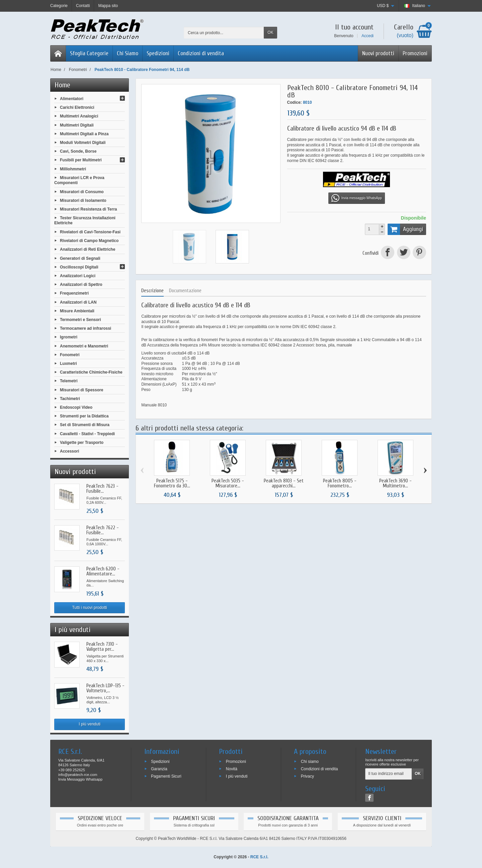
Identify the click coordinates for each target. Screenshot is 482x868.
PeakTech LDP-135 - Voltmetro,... (105, 688)
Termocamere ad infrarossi (86, 328)
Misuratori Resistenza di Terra (89, 209)
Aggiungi (405, 229)
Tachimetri (70, 398)
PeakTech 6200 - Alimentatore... (103, 571)
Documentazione (185, 291)
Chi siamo (310, 762)
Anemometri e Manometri (84, 346)
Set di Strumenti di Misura (85, 425)
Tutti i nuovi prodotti (89, 608)
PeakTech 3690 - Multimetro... (395, 483)
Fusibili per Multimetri (81, 160)
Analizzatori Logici (78, 276)
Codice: (295, 102)
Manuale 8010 (154, 405)
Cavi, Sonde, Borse (78, 151)
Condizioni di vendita (201, 53)
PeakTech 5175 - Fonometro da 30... (172, 483)
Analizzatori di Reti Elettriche (88, 249)
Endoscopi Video (76, 407)
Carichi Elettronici (77, 107)
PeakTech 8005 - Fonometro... (340, 483)
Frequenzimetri (74, 293)
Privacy (307, 776)
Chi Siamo (128, 53)
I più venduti (90, 724)
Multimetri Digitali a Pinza (84, 134)
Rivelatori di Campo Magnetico (89, 241)
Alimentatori (72, 99)
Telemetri (69, 381)
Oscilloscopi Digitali (79, 267)
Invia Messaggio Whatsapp (80, 779)
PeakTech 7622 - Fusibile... (103, 530)
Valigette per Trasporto (82, 442)
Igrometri (69, 337)
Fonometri (70, 354)
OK (270, 32)
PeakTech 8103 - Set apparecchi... (284, 483)
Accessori (69, 451)
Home (62, 85)
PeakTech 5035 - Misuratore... (228, 483)
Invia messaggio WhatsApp (357, 198)
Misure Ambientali (77, 311)
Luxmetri (68, 364)
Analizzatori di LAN (78, 302)
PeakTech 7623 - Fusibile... (102, 489)
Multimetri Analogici (79, 116)
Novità (232, 769)
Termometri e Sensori (80, 320)
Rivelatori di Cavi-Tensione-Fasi (90, 232)
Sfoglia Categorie (89, 53)
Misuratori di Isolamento (83, 200)
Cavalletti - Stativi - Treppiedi (87, 433)
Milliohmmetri (73, 169)
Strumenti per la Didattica (84, 416)
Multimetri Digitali (77, 125)
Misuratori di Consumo (82, 191)
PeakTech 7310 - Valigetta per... (102, 647)
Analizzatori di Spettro (81, 285)
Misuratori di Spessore (82, 390)
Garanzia (159, 769)
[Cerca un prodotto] (224, 33)
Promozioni (415, 53)
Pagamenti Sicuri (166, 776)
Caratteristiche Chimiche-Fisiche (91, 372)
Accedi (368, 36)
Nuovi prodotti (378, 53)
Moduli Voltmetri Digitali (83, 143)
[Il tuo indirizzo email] (389, 774)
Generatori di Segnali (80, 258)
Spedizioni (158, 53)
